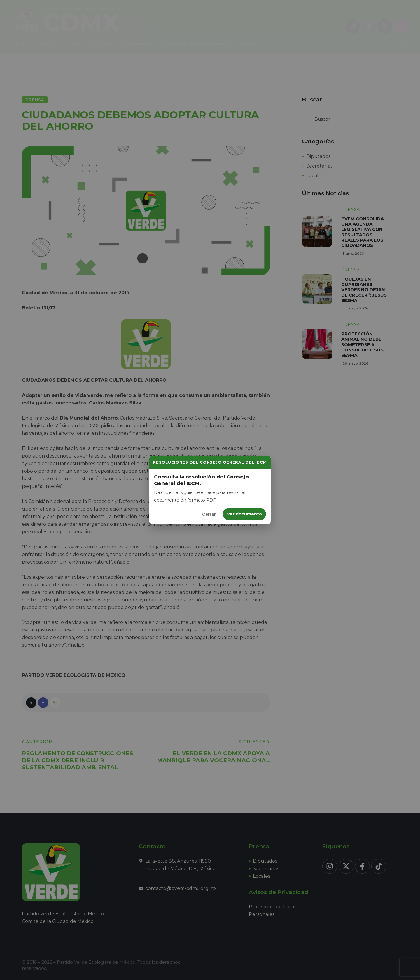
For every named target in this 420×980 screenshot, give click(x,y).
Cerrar (209, 514)
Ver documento (244, 514)
